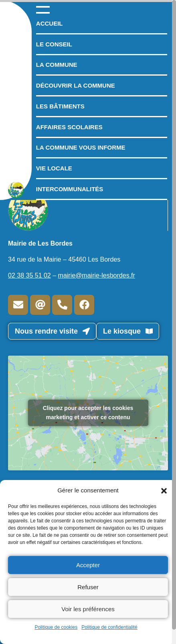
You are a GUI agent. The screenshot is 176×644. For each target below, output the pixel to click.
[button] (164, 490)
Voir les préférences (88, 609)
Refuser (88, 587)
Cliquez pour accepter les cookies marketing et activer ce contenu (88, 413)
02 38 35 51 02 (29, 275)
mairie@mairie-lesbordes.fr (97, 275)
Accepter (88, 565)
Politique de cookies (56, 627)
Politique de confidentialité (109, 627)
